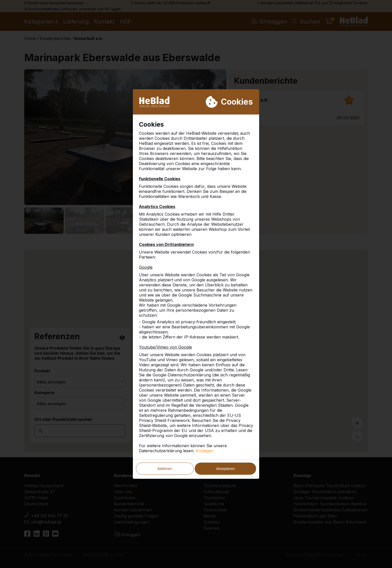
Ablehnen (165, 469)
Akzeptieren (225, 469)
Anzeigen (204, 451)
